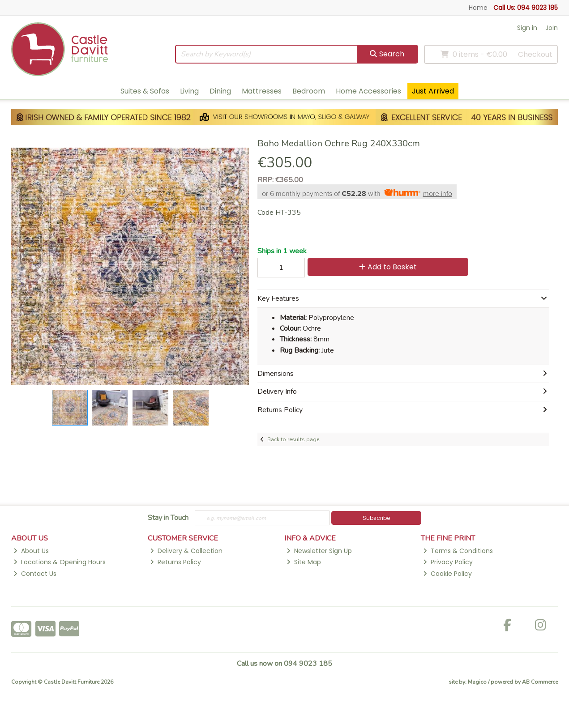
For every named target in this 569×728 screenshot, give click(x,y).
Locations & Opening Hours (60, 562)
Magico (477, 682)
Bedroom (309, 91)
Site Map (304, 562)
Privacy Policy (448, 562)
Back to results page (293, 439)
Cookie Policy (447, 574)
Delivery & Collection (186, 551)
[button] (241, 156)
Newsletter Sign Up (319, 551)
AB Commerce (540, 682)
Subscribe (376, 518)
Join (552, 28)
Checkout (535, 54)
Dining (220, 91)
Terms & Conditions (458, 551)
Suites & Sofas (145, 91)
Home (478, 8)
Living (189, 91)
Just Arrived (433, 91)
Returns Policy (175, 562)
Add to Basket (388, 267)
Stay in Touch (168, 518)
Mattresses (262, 91)
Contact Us (35, 574)
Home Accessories (368, 91)
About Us (31, 551)
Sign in (527, 28)
